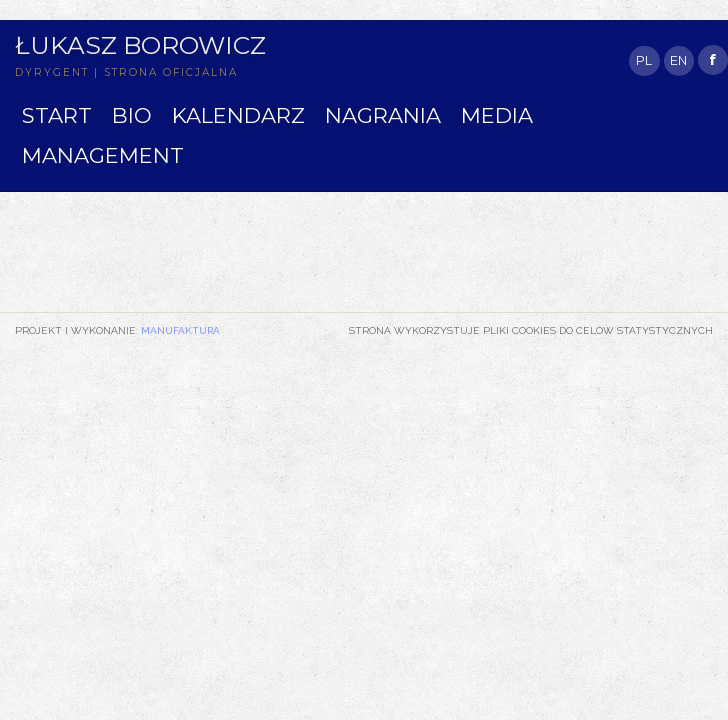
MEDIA (497, 115)
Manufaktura (180, 330)
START (57, 115)
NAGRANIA (383, 115)
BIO (132, 115)
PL (644, 60)
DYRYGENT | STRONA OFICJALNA (126, 72)
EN (678, 60)
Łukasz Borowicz (140, 45)
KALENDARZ (238, 115)
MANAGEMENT (103, 155)
